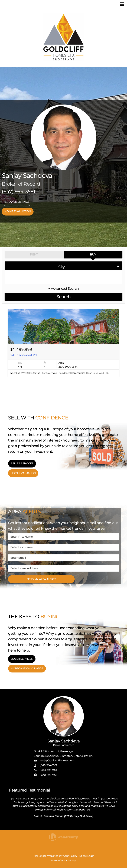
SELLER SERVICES (22, 463)
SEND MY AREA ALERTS (41, 579)
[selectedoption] (63, 266)
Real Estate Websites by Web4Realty (55, 856)
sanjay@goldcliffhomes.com (57, 761)
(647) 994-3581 (48, 765)
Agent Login (87, 856)
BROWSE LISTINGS (17, 202)
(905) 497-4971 (48, 770)
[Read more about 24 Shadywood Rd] (63, 343)
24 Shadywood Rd (24, 355)
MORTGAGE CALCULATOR (27, 668)
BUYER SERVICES (22, 659)
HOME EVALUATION (18, 211)
